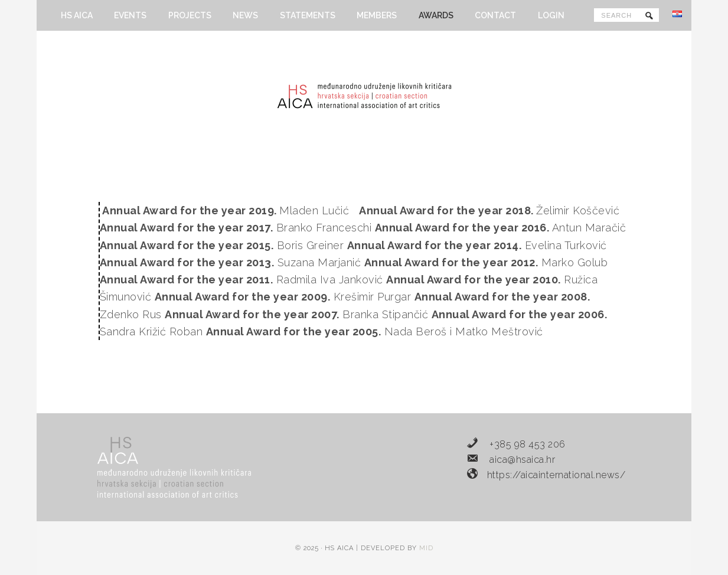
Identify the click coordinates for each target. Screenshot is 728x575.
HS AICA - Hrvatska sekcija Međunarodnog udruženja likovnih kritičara (364, 96)
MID (426, 548)
